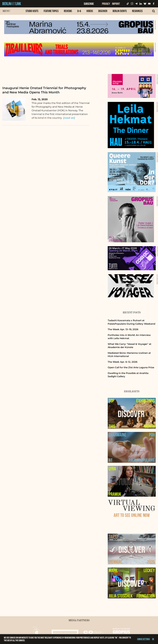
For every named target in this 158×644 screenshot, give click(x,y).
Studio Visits (32, 11)
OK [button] (153, 639)
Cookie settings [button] (143, 639)
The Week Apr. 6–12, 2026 (123, 362)
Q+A (79, 11)
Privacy (106, 4)
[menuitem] (32, 13)
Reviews (68, 11)
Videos (90, 11)
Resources (137, 11)
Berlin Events (120, 11)
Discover (103, 11)
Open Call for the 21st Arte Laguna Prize (131, 367)
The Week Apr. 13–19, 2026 (123, 329)
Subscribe (89, 4)
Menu (6, 11)
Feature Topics (51, 11)
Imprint (116, 4)
